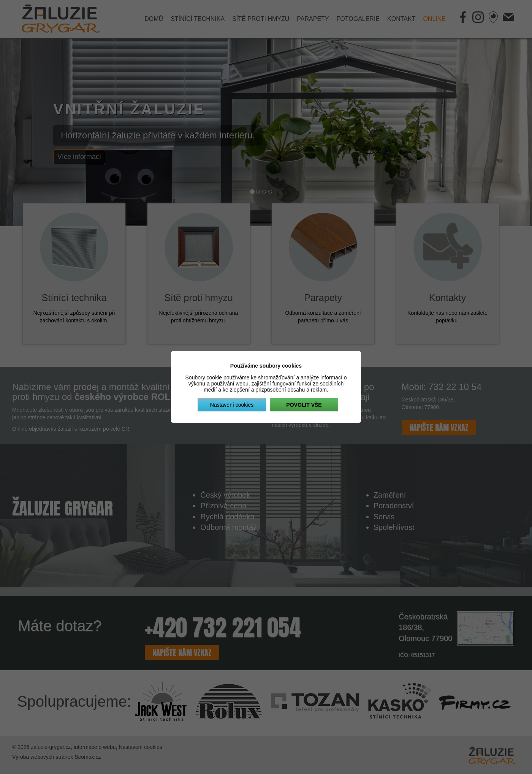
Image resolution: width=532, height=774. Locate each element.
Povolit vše (304, 405)
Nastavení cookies (232, 405)
